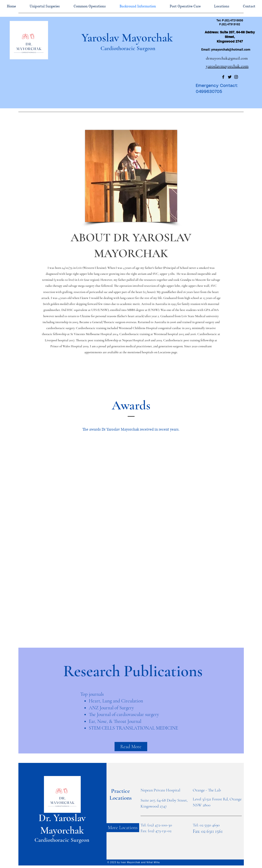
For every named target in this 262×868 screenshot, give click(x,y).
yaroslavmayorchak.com (227, 66)
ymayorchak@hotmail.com (231, 50)
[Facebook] (223, 77)
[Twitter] (230, 77)
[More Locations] (123, 828)
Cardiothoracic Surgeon (127, 48)
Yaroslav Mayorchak (127, 38)
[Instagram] (236, 77)
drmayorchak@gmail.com (227, 58)
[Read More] (131, 747)
